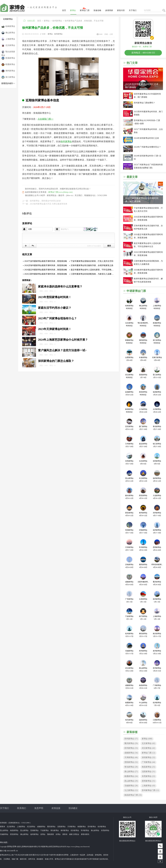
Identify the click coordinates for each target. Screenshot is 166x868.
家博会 (73, 10)
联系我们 (22, 808)
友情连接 (56, 808)
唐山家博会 (131, 772)
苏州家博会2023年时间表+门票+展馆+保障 (147, 122)
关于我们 (133, 10)
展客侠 (2, 827)
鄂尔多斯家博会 (8, 52)
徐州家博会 (57, 21)
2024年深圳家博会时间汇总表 (146, 138)
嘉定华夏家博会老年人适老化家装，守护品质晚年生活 (94, 270)
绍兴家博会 (75, 830)
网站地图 (4, 842)
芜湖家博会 (34, 830)
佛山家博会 (8, 33)
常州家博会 (85, 830)
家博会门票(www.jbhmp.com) (60, 192)
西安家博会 (14, 834)
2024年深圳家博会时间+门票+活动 (147, 157)
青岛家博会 (131, 767)
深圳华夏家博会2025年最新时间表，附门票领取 (147, 96)
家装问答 (121, 10)
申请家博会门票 (136, 291)
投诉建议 (73, 808)
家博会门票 (85, 10)
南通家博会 (131, 776)
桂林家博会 (8, 26)
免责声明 (39, 808)
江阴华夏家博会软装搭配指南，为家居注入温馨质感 (93, 274)
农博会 (58, 834)
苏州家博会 (131, 748)
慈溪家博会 (8, 58)
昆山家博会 (131, 781)
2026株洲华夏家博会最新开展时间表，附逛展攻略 (148, 271)
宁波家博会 (45, 830)
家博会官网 (12, 847)
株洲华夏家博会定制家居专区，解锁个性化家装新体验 (148, 280)
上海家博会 (8, 39)
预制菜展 (50, 834)
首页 (64, 10)
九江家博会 (131, 790)
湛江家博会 (8, 77)
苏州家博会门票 (150, 790)
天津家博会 (131, 757)
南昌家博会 (149, 767)
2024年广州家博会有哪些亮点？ (147, 147)
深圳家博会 (149, 757)
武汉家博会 (149, 748)
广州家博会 (149, 762)
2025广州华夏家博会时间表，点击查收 (148, 131)
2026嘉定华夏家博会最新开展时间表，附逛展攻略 (46, 270)
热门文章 (132, 63)
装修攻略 (97, 10)
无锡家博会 (131, 786)
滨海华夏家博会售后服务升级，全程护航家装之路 (92, 265)
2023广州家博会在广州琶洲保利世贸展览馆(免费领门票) (148, 166)
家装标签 (132, 732)
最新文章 (132, 177)
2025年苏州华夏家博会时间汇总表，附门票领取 (143, 86)
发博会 (43, 834)
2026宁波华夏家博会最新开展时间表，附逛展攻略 (46, 261)
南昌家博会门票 (133, 795)
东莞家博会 (149, 776)
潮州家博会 (8, 71)
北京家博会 (8, 45)
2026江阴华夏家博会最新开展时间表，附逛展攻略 (46, 274)
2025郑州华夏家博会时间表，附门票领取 (148, 113)
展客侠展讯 (85, 834)
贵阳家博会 (131, 762)
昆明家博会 (149, 781)
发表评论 (27, 223)
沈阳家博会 (149, 772)
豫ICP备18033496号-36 (9, 851)
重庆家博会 (131, 743)
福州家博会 (34, 834)
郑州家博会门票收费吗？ (144, 103)
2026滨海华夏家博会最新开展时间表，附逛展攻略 (46, 265)
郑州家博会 (131, 739)
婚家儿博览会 (74, 834)
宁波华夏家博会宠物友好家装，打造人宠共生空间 (92, 261)
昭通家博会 (8, 65)
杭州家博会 (102, 827)
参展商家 (109, 10)
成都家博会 (131, 753)
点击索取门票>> (46, 119)
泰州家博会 (65, 830)
